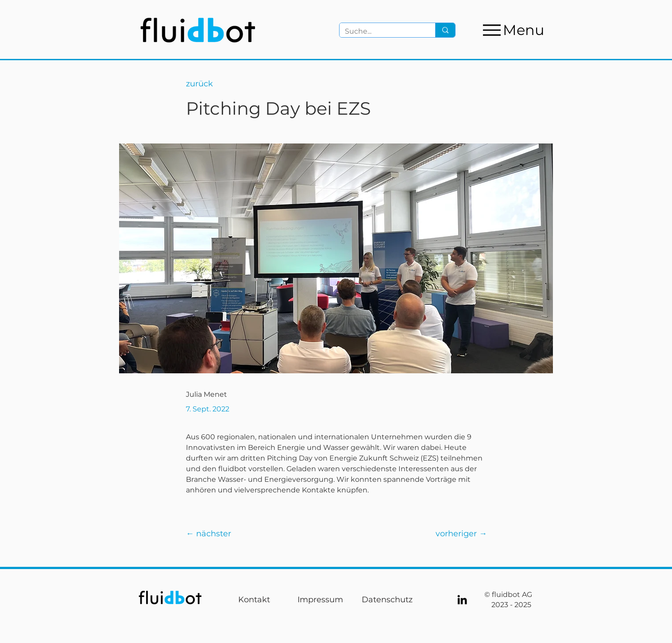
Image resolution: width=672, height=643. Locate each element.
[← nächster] (214, 534)
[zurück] (214, 84)
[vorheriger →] (459, 534)
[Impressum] (320, 600)
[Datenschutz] (387, 600)
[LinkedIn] (462, 600)
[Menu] (513, 30)
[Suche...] (381, 31)
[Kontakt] (254, 600)
